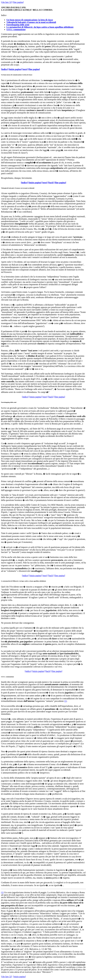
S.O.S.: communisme (16, 29)
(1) (66, 701)
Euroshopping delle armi (18, 25)
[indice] (5, 69)
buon (5, 75)
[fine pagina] (18, 2)
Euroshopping (5, 402)
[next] (25, 69)
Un (6, 892)
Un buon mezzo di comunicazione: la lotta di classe (30, 20)
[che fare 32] (7, 2)
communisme (10, 677)
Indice (4, 15)
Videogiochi (5, 188)
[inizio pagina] (15, 69)
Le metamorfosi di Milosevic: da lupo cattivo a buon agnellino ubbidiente (40, 27)
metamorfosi (7, 581)
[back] (51, 183)
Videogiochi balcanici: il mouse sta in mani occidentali (31, 22)
